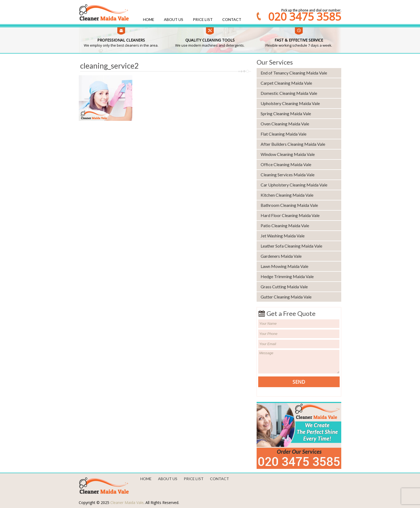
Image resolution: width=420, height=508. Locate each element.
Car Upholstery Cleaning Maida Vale (294, 185)
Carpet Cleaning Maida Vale (286, 83)
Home (149, 19)
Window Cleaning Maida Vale (288, 154)
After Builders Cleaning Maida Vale (293, 144)
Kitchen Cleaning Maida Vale (287, 195)
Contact (232, 19)
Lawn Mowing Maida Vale (284, 266)
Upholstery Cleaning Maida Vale (290, 103)
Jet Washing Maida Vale (283, 236)
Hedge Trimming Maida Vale (287, 276)
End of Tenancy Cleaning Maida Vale (294, 73)
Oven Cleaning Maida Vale (285, 124)
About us (174, 19)
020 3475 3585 (305, 17)
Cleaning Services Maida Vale (288, 175)
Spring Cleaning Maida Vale (286, 113)
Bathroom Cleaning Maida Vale (289, 205)
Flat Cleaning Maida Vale (284, 134)
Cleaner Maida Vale (127, 503)
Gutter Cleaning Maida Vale (286, 297)
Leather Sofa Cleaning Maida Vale (291, 246)
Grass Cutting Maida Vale (284, 287)
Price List (203, 19)
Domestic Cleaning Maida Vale (289, 93)
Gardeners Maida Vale (281, 256)
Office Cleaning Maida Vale (286, 164)
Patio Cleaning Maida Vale (285, 225)
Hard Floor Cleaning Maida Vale (290, 215)
